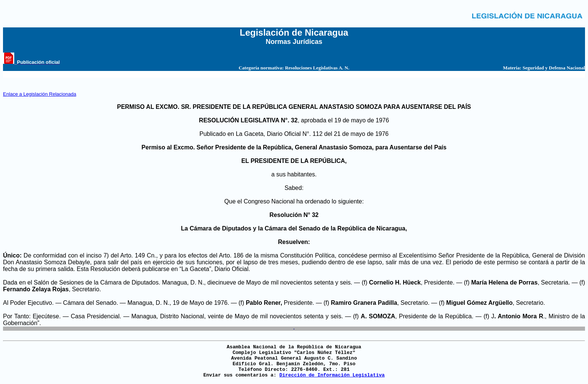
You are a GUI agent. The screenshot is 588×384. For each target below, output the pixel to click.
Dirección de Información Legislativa (332, 375)
